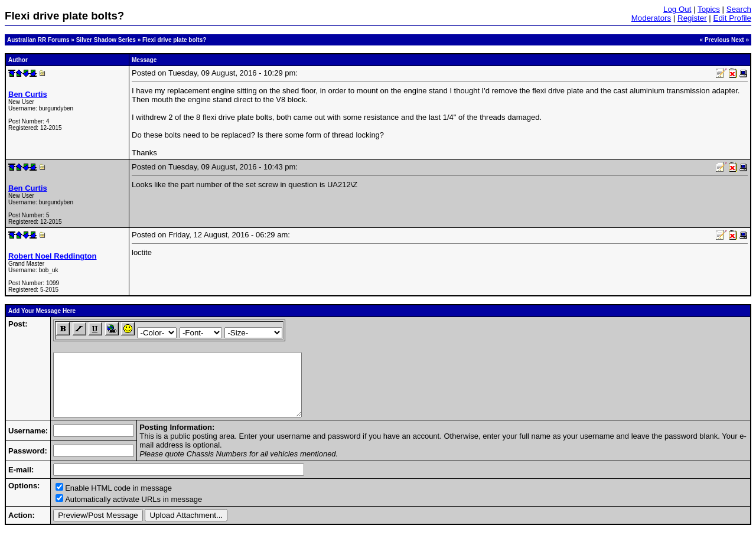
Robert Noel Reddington (53, 256)
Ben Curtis (28, 94)
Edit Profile (732, 18)
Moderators (651, 18)
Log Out (677, 9)
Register (692, 18)
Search (739, 9)
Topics (709, 9)
